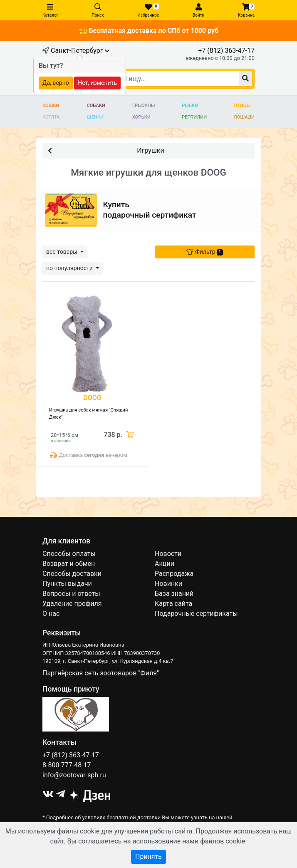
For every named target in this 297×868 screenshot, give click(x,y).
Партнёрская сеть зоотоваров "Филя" (101, 673)
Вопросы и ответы (71, 594)
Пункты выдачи (67, 584)
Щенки (95, 117)
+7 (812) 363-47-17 (226, 51)
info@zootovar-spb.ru (74, 775)
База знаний (174, 594)
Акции (165, 564)
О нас (51, 614)
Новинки (168, 584)
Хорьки (141, 117)
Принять (148, 857)
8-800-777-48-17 (67, 765)
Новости (168, 554)
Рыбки (190, 105)
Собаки (96, 105)
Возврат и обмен (69, 564)
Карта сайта (173, 604)
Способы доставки (72, 574)
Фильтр (204, 252)
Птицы (242, 105)
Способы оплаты (69, 554)
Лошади (244, 117)
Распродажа (174, 574)
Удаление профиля (72, 604)
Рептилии (194, 117)
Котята (51, 117)
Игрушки (106, 150)
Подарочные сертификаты (196, 614)
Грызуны (144, 105)
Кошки (51, 105)
